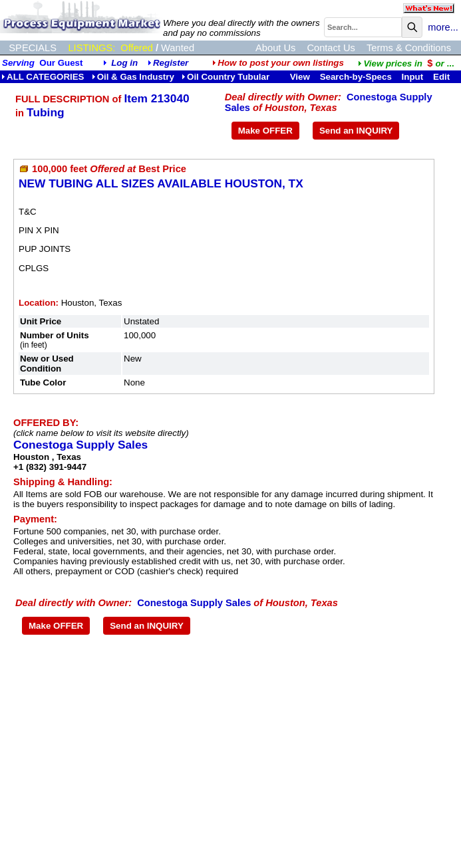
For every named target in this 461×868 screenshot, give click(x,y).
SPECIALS (33, 48)
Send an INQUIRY (356, 131)
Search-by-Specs (356, 77)
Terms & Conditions (409, 48)
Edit (443, 77)
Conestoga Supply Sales (80, 445)
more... (443, 27)
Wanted (178, 48)
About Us (275, 48)
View (300, 77)
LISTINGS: (91, 48)
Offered (137, 48)
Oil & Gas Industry (133, 77)
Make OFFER (265, 131)
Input (413, 77)
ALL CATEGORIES (43, 77)
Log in (124, 63)
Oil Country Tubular (226, 77)
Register (171, 63)
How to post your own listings (278, 63)
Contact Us (331, 48)
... (406, 63)
